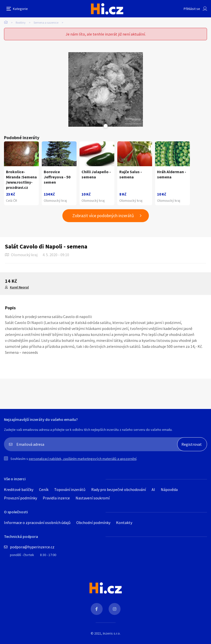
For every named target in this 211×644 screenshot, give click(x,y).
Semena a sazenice (46, 22)
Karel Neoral (19, 287)
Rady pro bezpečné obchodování (119, 489)
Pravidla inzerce (56, 498)
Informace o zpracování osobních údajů (37, 523)
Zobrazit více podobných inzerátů (103, 216)
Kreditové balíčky (19, 489)
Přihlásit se (192, 9)
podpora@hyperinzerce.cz (32, 547)
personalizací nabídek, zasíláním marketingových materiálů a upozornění (83, 459)
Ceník (44, 489)
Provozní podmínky (21, 498)
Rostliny (21, 22)
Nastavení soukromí (93, 498)
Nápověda (169, 489)
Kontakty (124, 523)
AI (153, 489)
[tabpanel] (106, 89)
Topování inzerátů (70, 489)
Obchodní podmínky (93, 523)
